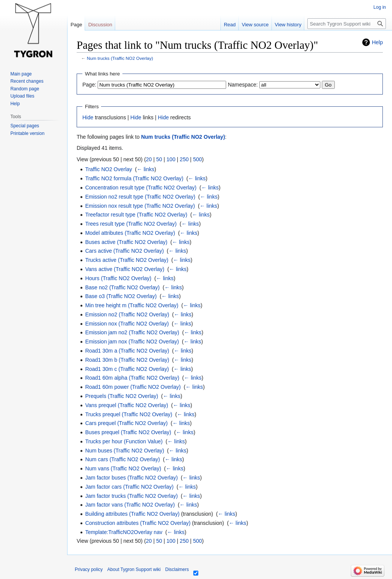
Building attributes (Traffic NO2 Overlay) (132, 514)
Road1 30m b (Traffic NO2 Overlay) (127, 360)
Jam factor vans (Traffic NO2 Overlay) (130, 505)
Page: (89, 85)
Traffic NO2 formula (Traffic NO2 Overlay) (134, 178)
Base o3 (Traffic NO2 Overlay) (121, 296)
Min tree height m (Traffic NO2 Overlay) (132, 305)
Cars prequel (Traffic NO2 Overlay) (126, 423)
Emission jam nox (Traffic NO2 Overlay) (132, 342)
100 (171, 159)
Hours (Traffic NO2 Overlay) (118, 278)
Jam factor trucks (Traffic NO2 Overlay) (131, 496)
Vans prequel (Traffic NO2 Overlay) (127, 405)
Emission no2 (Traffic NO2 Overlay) (127, 314)
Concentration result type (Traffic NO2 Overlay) (141, 188)
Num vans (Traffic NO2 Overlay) (123, 468)
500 (197, 159)
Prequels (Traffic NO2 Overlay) (121, 396)
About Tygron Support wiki (134, 569)
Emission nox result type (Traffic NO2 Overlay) (140, 206)
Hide (88, 117)
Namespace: (243, 85)
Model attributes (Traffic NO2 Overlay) (130, 233)
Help (377, 42)
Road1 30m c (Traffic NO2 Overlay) (127, 369)
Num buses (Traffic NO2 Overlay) (125, 451)
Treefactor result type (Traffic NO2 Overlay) (136, 215)
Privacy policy (89, 569)
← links (146, 169)
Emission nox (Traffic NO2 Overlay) (127, 324)
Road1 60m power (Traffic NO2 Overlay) (133, 387)
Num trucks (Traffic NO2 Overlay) (120, 58)
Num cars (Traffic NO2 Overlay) (122, 459)
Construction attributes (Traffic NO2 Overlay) (138, 523)
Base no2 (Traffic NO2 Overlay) (122, 287)
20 (149, 159)
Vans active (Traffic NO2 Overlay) (125, 269)
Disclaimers (177, 569)
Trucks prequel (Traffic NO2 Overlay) (129, 414)
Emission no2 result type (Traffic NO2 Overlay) (140, 197)
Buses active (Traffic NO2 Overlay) (126, 242)
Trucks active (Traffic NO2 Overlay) (127, 260)
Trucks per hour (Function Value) (124, 441)
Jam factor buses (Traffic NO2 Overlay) (131, 478)
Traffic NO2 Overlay (108, 169)
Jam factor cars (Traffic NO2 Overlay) (129, 487)
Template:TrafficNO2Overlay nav (124, 532)
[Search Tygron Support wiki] (347, 24)
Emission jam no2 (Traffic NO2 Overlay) (132, 332)
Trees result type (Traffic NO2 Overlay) (131, 224)
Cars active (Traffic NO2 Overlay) (124, 251)
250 (184, 159)
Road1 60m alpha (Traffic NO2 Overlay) (132, 378)
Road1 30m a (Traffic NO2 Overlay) (127, 351)
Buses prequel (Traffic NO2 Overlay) (128, 432)
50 (159, 159)
